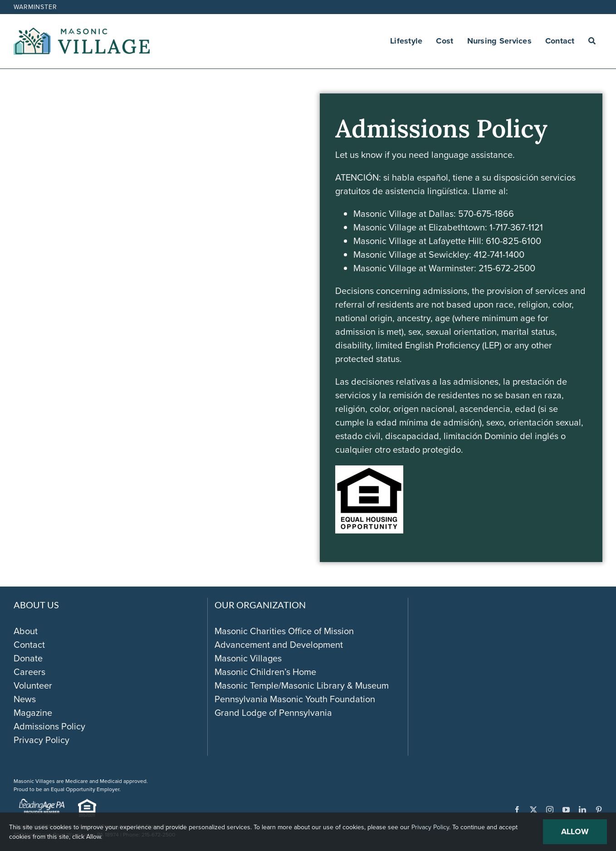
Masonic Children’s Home (265, 672)
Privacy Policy (42, 740)
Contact (29, 645)
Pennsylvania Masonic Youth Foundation (295, 699)
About (26, 631)
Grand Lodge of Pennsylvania (273, 713)
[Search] (592, 41)
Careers (29, 672)
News (25, 699)
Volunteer (33, 685)
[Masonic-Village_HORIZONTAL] (82, 32)
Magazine (33, 713)
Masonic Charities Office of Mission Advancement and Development (284, 638)
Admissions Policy (49, 726)
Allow (575, 831)
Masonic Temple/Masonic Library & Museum (302, 685)
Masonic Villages (248, 658)
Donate (28, 658)
